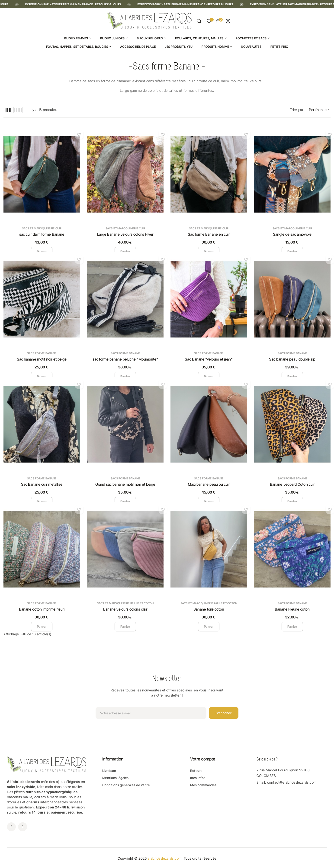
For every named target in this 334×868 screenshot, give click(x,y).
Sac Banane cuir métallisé (42, 484)
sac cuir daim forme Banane (42, 234)
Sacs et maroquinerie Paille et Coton (125, 603)
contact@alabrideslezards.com (292, 782)
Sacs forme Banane (42, 353)
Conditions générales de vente (126, 785)
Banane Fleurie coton (292, 609)
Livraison (109, 771)
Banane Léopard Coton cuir (292, 484)
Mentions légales (116, 778)
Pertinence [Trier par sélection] (320, 110)
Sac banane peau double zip (292, 359)
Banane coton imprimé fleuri (42, 609)
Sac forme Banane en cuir (209, 234)
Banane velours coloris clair (125, 609)
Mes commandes (203, 785)
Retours (196, 771)
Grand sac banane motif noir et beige (125, 484)
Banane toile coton (209, 609)
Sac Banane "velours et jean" (209, 359)
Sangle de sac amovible (292, 234)
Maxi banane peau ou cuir (209, 484)
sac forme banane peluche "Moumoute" (125, 359)
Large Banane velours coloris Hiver (125, 234)
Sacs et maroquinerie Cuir (42, 228)
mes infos (198, 778)
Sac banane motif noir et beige (42, 359)
